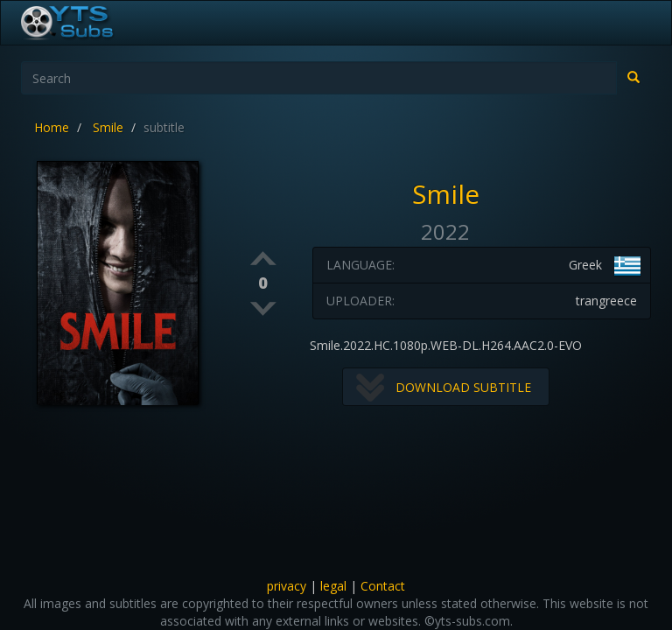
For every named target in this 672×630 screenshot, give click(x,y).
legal (333, 586)
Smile (108, 127)
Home (52, 127)
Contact (383, 586)
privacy (287, 586)
